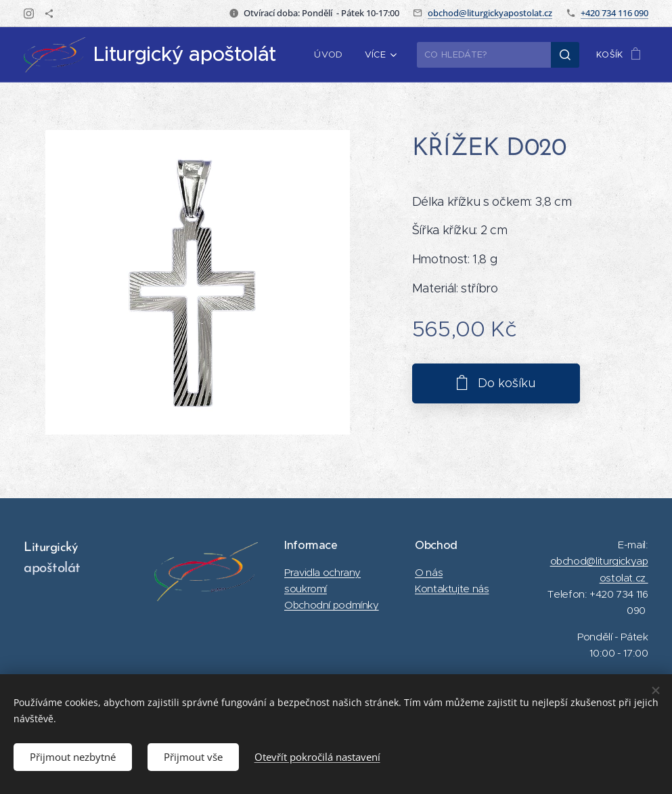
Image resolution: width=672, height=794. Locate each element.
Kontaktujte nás (452, 589)
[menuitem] (332, 55)
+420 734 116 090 (614, 13)
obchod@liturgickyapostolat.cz (490, 13)
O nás (429, 572)
